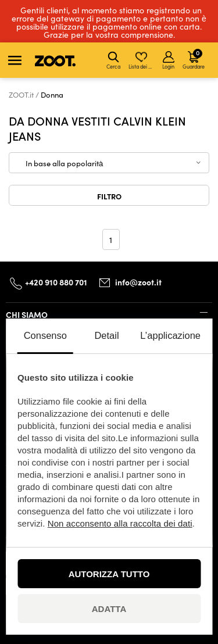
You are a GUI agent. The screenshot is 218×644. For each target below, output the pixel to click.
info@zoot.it (138, 282)
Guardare (194, 59)
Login (168, 60)
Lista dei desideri (142, 60)
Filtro (109, 196)
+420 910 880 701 (56, 282)
